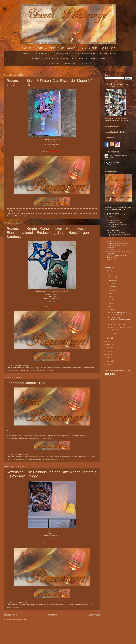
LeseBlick (111, 253)
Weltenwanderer (114, 162)
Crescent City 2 (73, 457)
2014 (109, 364)
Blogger (81, 629)
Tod (21, 607)
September (113, 287)
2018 (109, 351)
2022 (109, 338)
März (111, 306)
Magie (70, 213)
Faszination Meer (18, 368)
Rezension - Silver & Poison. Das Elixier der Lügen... (120, 313)
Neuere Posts (11, 615)
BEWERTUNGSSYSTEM (85, 54)
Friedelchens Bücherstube (117, 242)
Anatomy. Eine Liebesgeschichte (50, 457)
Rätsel (9, 607)
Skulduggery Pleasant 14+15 (54, 459)
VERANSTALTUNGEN (86, 58)
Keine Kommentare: (22, 211)
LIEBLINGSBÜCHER (62, 54)
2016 (109, 358)
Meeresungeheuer (39, 370)
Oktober (112, 283)
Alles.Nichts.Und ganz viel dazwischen (25, 457)
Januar (111, 334)
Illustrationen (84, 605)
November (112, 280)
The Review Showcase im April (117, 215)
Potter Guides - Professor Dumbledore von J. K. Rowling (117, 224)
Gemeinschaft (48, 213)
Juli (110, 293)
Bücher (64, 457)
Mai (110, 300)
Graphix (27, 368)
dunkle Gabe (30, 213)
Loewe (30, 370)
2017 (109, 354)
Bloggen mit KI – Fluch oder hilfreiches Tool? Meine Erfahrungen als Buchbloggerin (119, 234)
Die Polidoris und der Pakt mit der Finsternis (50, 605)
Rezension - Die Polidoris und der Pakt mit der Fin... (120, 329)
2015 (109, 361)
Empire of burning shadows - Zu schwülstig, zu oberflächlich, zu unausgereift (117, 246)
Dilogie (22, 213)
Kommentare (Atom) (19, 619)
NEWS (102, 58)
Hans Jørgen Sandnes (38, 368)
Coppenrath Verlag (27, 605)
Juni (110, 297)
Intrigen (65, 213)
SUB (54, 58)
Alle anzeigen (128, 262)
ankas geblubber (113, 230)
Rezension (87, 213)
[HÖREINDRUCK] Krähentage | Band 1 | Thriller (117, 256)
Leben (91, 605)
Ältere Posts (94, 615)
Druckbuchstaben (113, 221)
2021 (109, 341)
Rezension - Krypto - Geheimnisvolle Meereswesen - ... (120, 319)
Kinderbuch (51, 368)
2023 (109, 274)
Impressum (54, 63)
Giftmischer (57, 213)
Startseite (53, 615)
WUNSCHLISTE (66, 58)
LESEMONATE (26, 54)
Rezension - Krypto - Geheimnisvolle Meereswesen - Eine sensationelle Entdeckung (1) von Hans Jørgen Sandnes (48, 233)
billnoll (66, 629)
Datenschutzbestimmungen (78, 63)
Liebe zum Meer (21, 370)
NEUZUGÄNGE (41, 58)
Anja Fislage (16, 605)
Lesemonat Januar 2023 (26, 383)
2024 (109, 271)
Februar (112, 310)
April (110, 303)
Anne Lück (16, 213)
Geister (76, 605)
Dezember (112, 277)
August (111, 290)
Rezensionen (43, 54)
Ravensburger (78, 213)
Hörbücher (23, 459)
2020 (109, 345)
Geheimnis (39, 213)
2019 (109, 348)
